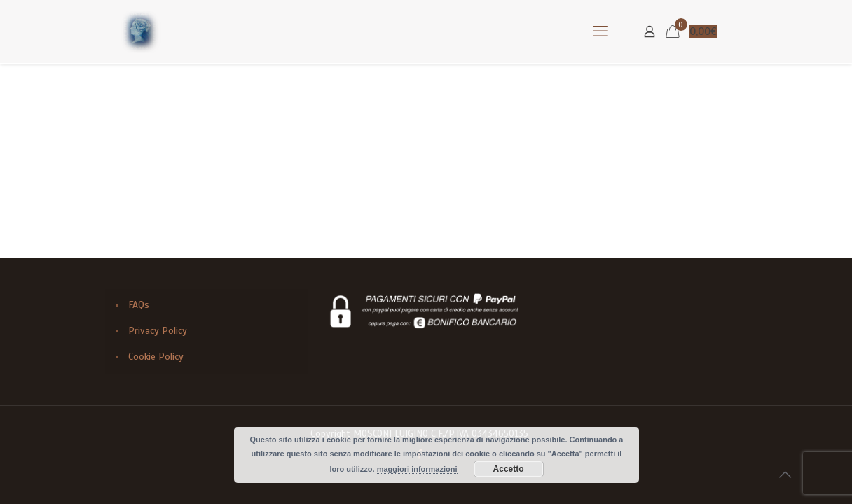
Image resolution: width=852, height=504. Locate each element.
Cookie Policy (156, 357)
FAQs (139, 305)
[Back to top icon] (785, 475)
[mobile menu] (600, 31)
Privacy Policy (158, 331)
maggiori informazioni (417, 469)
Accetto (509, 469)
